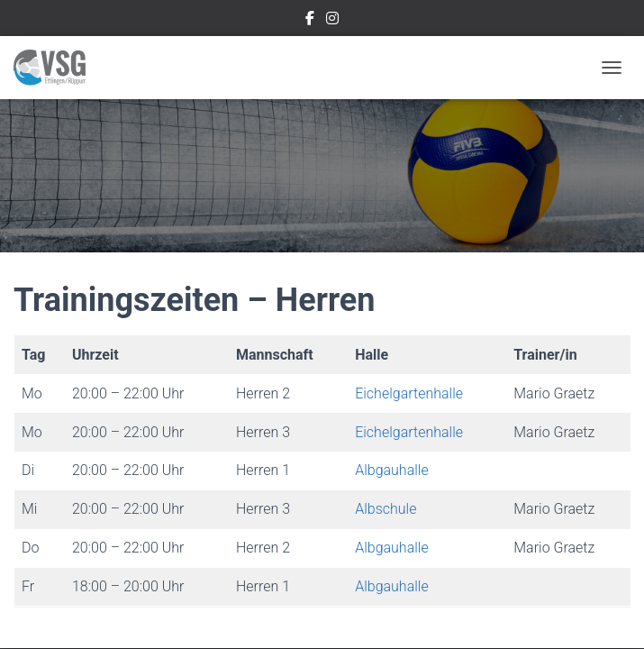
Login (451, 564)
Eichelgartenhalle (409, 177)
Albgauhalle (392, 254)
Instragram (332, 21)
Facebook (310, 21)
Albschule (385, 293)
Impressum (208, 564)
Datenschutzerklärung (338, 564)
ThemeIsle (385, 606)
